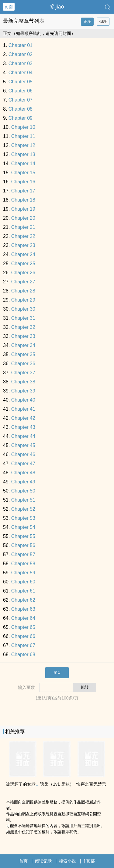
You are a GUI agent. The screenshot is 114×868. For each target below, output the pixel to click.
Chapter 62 (23, 600)
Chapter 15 (23, 173)
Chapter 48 (23, 473)
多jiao (57, 7)
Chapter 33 (23, 336)
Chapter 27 (23, 282)
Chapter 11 (23, 136)
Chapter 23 (23, 245)
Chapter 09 (21, 118)
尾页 (57, 673)
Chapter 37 (23, 373)
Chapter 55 (23, 536)
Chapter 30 (23, 309)
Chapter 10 (23, 127)
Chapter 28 (23, 291)
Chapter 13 (23, 154)
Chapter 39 (23, 391)
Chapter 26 (23, 273)
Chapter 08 (21, 109)
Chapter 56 (23, 545)
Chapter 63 (23, 609)
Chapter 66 (23, 636)
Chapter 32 (23, 327)
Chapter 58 (23, 564)
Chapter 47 (23, 464)
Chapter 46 (23, 454)
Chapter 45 (23, 445)
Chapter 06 (21, 91)
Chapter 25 (23, 264)
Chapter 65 (23, 627)
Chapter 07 (21, 100)
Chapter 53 (23, 518)
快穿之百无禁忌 (91, 784)
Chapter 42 (23, 418)
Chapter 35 (23, 354)
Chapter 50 (23, 491)
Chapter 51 (23, 500)
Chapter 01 (21, 45)
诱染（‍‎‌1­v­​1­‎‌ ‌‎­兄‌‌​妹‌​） (57, 784)
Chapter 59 (23, 573)
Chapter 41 (23, 409)
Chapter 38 (23, 382)
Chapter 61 (23, 591)
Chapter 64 (23, 618)
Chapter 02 (21, 54)
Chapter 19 (23, 209)
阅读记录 (43, 861)
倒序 (103, 22)
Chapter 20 (23, 218)
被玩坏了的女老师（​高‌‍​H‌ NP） (34, 784)
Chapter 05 (21, 82)
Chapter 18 (23, 200)
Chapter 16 (23, 182)
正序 (87, 22)
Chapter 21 (23, 227)
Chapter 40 (23, 400)
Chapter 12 (23, 145)
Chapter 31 (23, 318)
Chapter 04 (21, 73)
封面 (9, 7)
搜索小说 (67, 861)
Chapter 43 (23, 427)
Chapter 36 (23, 364)
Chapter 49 (23, 482)
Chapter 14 (23, 164)
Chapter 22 (23, 236)
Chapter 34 (23, 345)
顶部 (89, 861)
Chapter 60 (23, 582)
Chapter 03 (21, 63)
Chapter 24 (23, 254)
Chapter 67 (23, 645)
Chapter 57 (23, 554)
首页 (23, 861)
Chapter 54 (23, 527)
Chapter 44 (23, 436)
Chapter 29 (23, 300)
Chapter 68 (23, 654)
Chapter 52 (23, 509)
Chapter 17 (23, 191)
